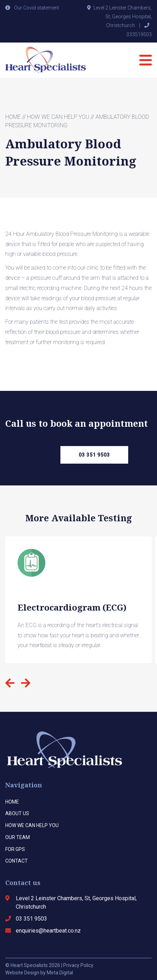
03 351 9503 (94, 455)
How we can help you (58, 117)
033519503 (139, 34)
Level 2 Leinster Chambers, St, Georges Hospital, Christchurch (123, 17)
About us (17, 813)
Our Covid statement (37, 8)
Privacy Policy (78, 965)
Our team (18, 837)
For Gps (15, 849)
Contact (17, 861)
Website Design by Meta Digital (39, 973)
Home (13, 117)
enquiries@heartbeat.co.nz (48, 931)
